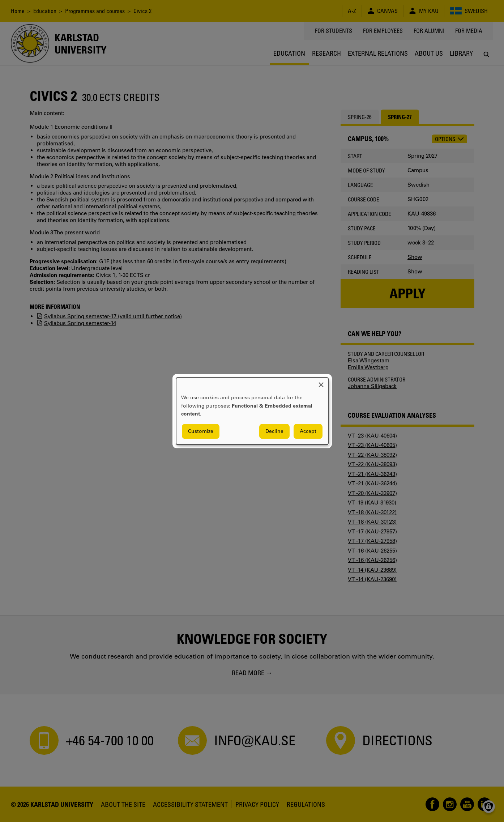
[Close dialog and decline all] (321, 382)
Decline (274, 431)
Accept (308, 431)
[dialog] (252, 411)
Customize (201, 431)
